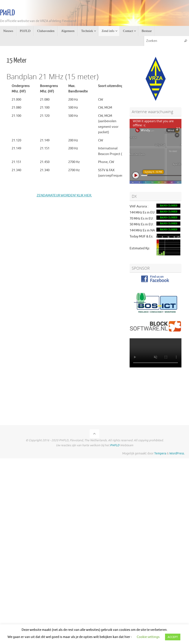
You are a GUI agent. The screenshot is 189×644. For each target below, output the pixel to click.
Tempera (160, 453)
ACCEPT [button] (173, 637)
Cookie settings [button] (148, 637)
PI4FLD (7, 13)
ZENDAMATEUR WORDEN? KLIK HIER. (64, 195)
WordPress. (177, 453)
